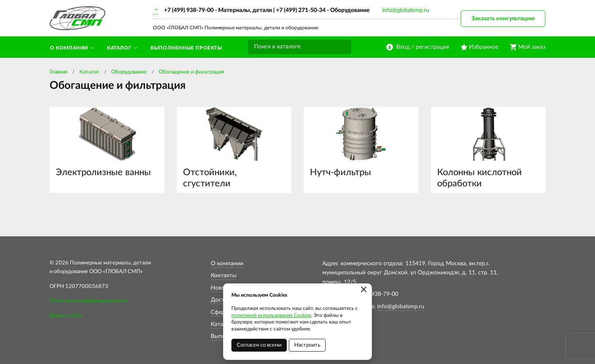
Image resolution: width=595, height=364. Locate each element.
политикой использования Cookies (271, 315)
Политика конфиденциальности (89, 301)
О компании (227, 264)
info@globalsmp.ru (406, 10)
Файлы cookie (66, 316)
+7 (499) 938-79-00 (189, 10)
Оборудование (129, 72)
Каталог (89, 72)
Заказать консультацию (503, 19)
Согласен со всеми (259, 345)
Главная (58, 72)
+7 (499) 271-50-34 (301, 10)
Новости (222, 288)
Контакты (224, 276)
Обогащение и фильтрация (191, 72)
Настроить (307, 345)
